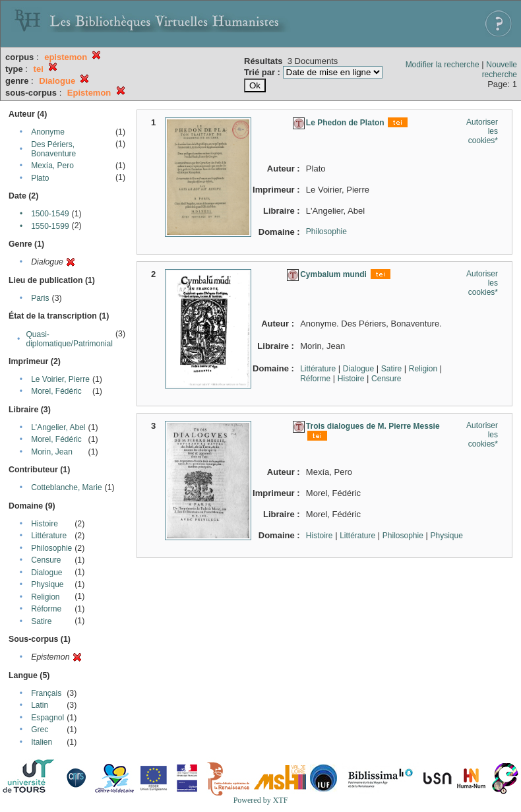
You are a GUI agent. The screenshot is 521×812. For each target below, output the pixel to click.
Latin (40, 705)
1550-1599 (50, 226)
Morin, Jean (52, 452)
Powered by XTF (261, 800)
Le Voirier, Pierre (60, 379)
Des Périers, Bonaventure (53, 149)
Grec (40, 730)
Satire (41, 621)
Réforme (46, 609)
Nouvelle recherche (500, 70)
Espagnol (47, 718)
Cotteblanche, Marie (66, 487)
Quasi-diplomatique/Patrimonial (70, 339)
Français (46, 693)
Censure (46, 560)
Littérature (49, 536)
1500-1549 (50, 214)
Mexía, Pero (52, 166)
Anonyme (48, 132)
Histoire (45, 524)
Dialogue (46, 573)
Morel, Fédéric (56, 391)
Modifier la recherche (443, 65)
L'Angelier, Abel (58, 427)
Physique (47, 584)
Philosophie (51, 548)
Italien (42, 742)
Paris (40, 298)
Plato (40, 178)
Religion (45, 597)
